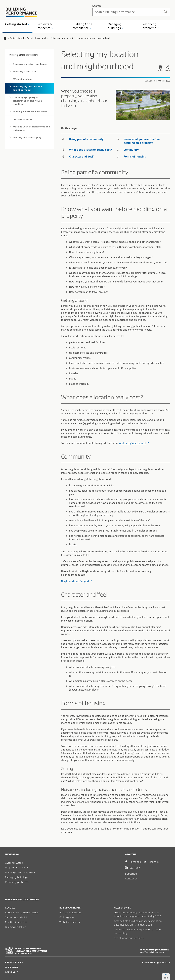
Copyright (11, 972)
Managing (116, 26)
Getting (17, 24)
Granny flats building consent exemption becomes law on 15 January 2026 (138, 923)
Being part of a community (83, 139)
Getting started (14, 863)
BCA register (67, 917)
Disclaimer (12, 967)
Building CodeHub (16, 927)
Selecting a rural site (24, 71)
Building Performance (21, 12)
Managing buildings (17, 877)
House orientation (23, 119)
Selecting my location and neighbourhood (27, 88)
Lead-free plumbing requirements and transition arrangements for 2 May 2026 (138, 914)
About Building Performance (22, 912)
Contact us (131, 878)
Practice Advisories (16, 922)
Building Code (82, 26)
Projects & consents (17, 867)
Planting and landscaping (27, 137)
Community (128, 150)
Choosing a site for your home (30, 64)
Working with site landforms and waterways (31, 128)
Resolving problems (17, 882)
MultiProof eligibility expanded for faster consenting (138, 931)
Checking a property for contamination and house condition (27, 101)
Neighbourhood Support (75, 581)
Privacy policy (14, 962)
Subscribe (131, 874)
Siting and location (24, 55)
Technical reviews (70, 922)
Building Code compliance (20, 872)
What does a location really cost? (87, 150)
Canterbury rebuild (16, 917)
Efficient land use (22, 79)
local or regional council (132, 443)
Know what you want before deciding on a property (138, 141)
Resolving (151, 26)
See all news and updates (129, 938)
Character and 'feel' (78, 157)
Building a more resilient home (30, 112)
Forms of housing (132, 157)
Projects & (45, 26)
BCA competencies (70, 912)
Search (97, 6)
